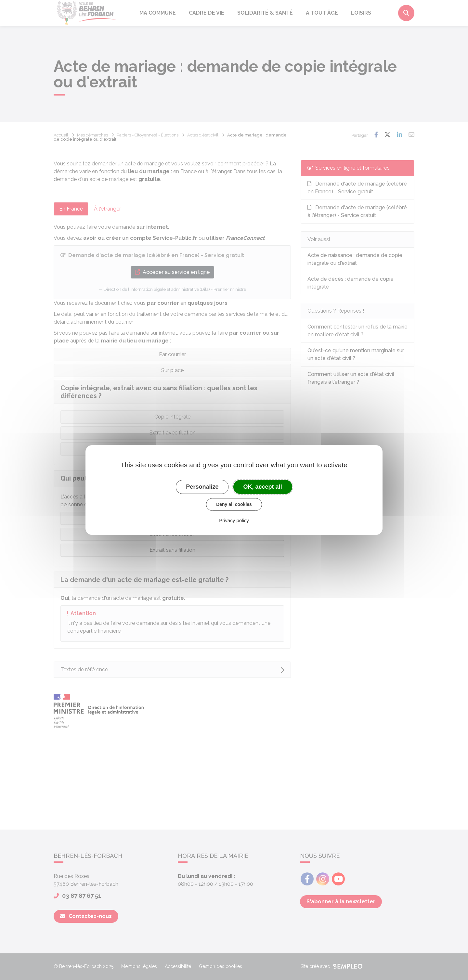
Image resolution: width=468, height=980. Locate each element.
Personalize (202, 487)
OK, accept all (263, 487)
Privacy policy (234, 520)
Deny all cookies (234, 504)
